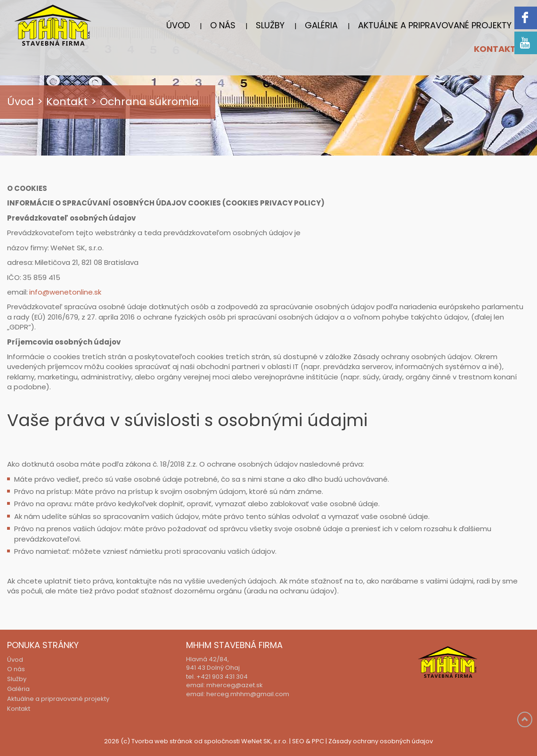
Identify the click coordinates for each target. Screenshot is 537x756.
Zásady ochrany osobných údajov (381, 742)
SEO (298, 742)
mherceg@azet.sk (235, 686)
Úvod (178, 26)
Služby (270, 26)
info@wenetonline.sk (65, 292)
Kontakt (495, 49)
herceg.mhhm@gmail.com (248, 694)
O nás (223, 26)
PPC (318, 742)
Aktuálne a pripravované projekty (435, 26)
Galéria (321, 26)
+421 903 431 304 (222, 677)
